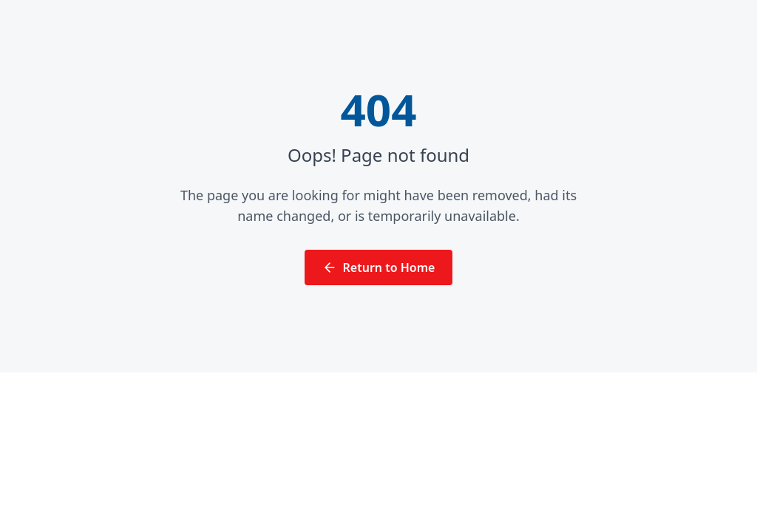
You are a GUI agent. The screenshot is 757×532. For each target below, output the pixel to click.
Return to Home (379, 267)
